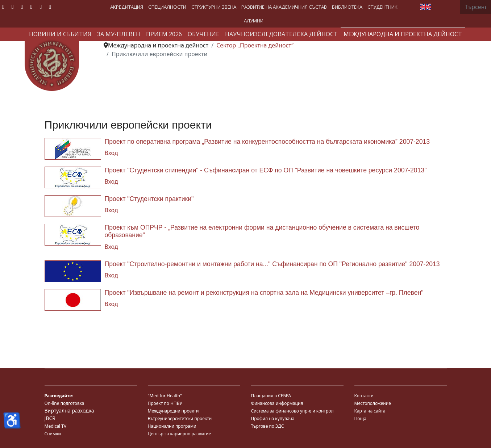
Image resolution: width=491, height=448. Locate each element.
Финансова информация (277, 403)
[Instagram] (41, 7)
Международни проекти (173, 411)
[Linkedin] (32, 7)
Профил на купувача (273, 418)
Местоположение (373, 403)
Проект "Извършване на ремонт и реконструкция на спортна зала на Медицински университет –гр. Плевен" (264, 293)
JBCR (50, 418)
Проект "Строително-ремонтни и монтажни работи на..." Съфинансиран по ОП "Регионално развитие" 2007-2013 (272, 264)
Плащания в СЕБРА (271, 396)
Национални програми (172, 426)
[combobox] (476, 7)
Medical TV (56, 426)
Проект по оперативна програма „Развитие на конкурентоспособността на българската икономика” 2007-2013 (267, 142)
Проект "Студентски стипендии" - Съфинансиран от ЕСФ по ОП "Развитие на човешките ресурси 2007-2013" (266, 170)
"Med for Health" (165, 396)
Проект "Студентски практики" (149, 199)
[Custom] (50, 7)
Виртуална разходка (69, 411)
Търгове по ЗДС (268, 426)
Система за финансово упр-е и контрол (292, 411)
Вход (111, 153)
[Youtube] (22, 7)
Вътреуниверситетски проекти (180, 418)
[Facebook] (3, 7)
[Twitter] (13, 7)
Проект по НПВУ (165, 403)
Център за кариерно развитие (180, 434)
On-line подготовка (65, 403)
